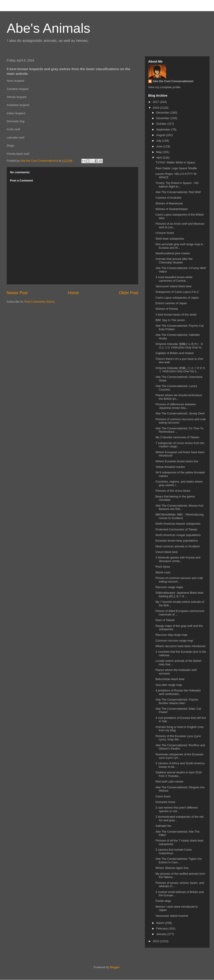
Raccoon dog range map (171, 635)
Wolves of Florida (167, 309)
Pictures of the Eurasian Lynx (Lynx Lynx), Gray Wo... (178, 738)
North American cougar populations (178, 535)
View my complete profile (164, 87)
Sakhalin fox (163, 826)
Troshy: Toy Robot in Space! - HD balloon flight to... (177, 185)
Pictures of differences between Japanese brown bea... (176, 406)
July (159, 141)
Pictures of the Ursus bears (173, 491)
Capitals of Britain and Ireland (174, 353)
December (163, 113)
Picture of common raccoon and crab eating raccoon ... (179, 580)
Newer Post (17, 293)
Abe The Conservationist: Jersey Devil (180, 413)
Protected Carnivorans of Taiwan (176, 529)
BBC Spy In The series (170, 320)
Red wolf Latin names (169, 781)
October (162, 124)
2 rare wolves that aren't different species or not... (176, 809)
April (160, 158)
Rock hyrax (163, 567)
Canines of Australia (168, 198)
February (163, 928)
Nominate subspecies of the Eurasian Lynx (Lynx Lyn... (179, 756)
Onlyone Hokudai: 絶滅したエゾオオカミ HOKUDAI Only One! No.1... (180, 370)
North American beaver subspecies (178, 524)
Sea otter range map (169, 685)
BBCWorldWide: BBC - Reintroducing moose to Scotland (179, 516)
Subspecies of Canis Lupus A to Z (177, 292)
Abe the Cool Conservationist (173, 81)
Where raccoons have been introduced (180, 646)
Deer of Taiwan (165, 620)
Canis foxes (163, 796)
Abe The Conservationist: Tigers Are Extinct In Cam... (179, 861)
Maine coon (163, 572)
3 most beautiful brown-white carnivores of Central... (174, 279)
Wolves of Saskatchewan (172, 209)
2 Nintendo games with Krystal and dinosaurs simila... (178, 559)
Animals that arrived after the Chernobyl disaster (174, 261)
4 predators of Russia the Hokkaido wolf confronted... (178, 692)
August (161, 135)
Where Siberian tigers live (172, 868)
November (163, 118)
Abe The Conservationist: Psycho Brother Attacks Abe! (177, 701)
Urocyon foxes (165, 233)
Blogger (115, 967)
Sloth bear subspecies (170, 239)
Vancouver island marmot (172, 916)
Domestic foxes (165, 802)
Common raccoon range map (174, 641)
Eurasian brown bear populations (177, 541)
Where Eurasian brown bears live (177, 461)
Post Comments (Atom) (40, 302)
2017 (156, 102)
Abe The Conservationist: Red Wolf (178, 192)
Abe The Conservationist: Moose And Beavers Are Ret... (179, 507)
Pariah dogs (163, 901)
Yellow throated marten (170, 467)
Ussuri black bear (167, 552)
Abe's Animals (48, 28)
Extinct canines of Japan (171, 303)
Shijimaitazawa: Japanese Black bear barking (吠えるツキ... (179, 594)
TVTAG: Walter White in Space (175, 162)
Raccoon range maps (169, 587)
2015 (156, 941)
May (159, 152)
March (161, 923)
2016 (156, 108)
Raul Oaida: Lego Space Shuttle (176, 168)
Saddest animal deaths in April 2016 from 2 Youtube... (178, 774)
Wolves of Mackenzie (169, 203)
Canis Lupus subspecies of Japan (177, 298)
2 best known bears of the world (176, 315)
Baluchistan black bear (170, 679)
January (162, 934)
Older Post (129, 293)
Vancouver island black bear (173, 286)
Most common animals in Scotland (177, 546)
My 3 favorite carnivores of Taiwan (177, 437)
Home (73, 293)
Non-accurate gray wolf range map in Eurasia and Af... (179, 246)
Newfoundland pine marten (173, 253)
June (160, 146)
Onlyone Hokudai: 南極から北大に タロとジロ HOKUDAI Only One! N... (179, 346)
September (164, 129)
